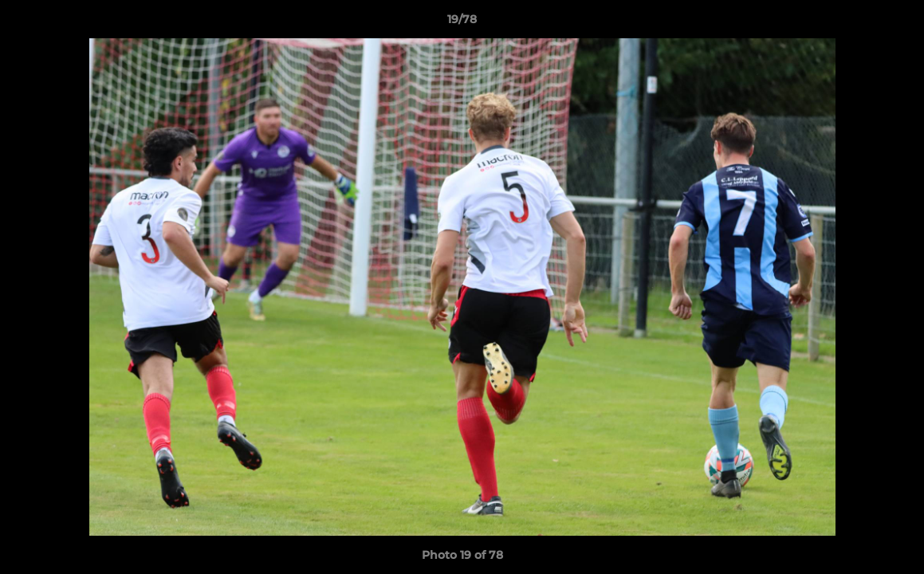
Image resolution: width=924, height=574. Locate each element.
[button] (895, 23)
